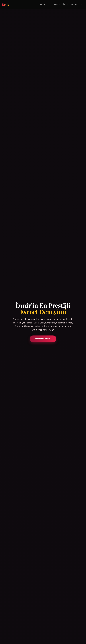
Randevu (75, 4)
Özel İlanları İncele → (43, 339)
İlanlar (66, 4)
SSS (83, 4)
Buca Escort (56, 4)
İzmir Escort (44, 4)
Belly (6, 4)
